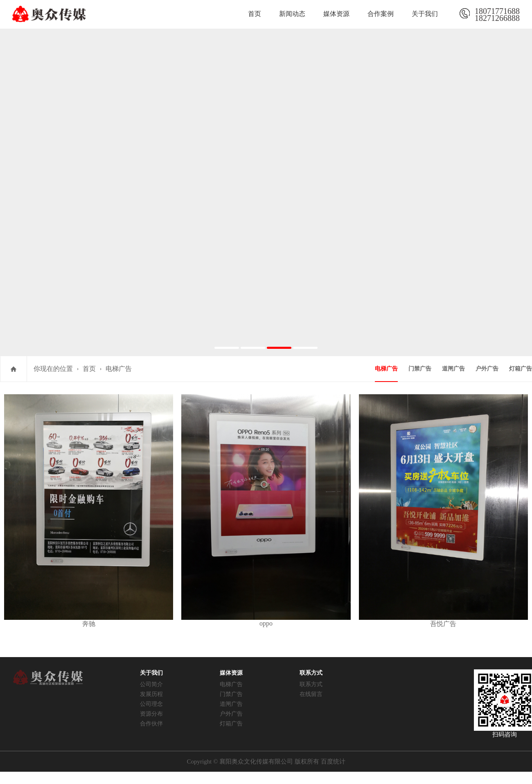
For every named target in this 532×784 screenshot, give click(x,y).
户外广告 (487, 369)
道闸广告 (453, 369)
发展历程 (151, 694)
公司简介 (151, 684)
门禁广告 (420, 369)
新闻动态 (292, 14)
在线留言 (311, 694)
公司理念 (151, 704)
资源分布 (151, 714)
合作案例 (381, 14)
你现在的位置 (53, 369)
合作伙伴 (151, 724)
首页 (255, 14)
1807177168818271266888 (497, 14)
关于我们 (425, 14)
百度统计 (333, 761)
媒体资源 (336, 14)
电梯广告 (119, 369)
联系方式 (311, 684)
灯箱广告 (521, 369)
